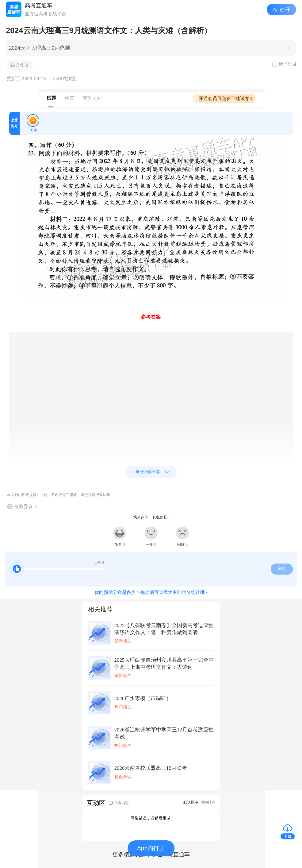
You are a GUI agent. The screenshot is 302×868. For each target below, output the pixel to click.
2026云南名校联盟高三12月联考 (151, 768)
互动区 (96, 803)
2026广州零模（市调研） (143, 698)
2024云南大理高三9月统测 (39, 48)
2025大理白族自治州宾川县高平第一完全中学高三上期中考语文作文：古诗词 (164, 664)
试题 (52, 98)
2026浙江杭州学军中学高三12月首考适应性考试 (164, 733)
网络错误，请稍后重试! (151, 818)
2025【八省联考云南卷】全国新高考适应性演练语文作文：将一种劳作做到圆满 (164, 629)
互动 (93, 98)
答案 (70, 98)
